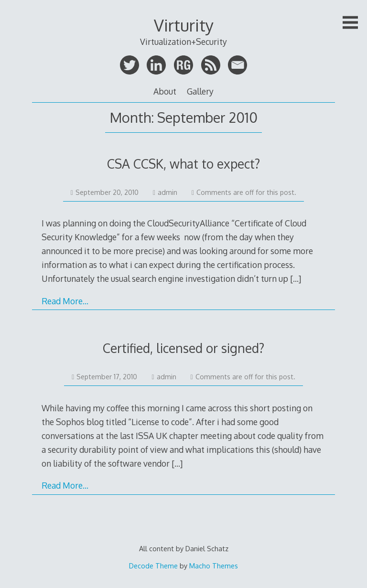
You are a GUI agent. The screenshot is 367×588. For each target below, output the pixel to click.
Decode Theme (153, 566)
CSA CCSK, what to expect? (183, 164)
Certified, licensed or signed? (183, 348)
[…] (296, 278)
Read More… (65, 301)
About (165, 91)
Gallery (200, 91)
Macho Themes (214, 566)
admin (165, 192)
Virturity (184, 25)
